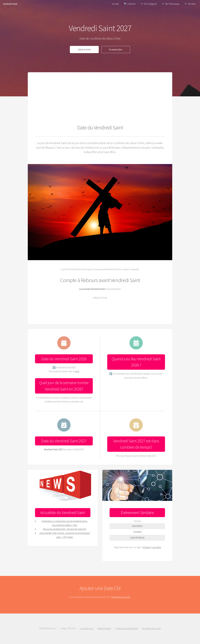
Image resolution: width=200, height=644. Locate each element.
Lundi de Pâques (137, 537)
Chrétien (147, 547)
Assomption (137, 526)
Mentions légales (104, 628)
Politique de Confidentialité (126, 628)
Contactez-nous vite (120, 597)
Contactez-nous (87, 628)
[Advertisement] (100, 100)
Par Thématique (172, 4)
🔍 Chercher (130, 4)
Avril (77, 371)
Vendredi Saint (10, 4)
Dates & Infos (84, 50)
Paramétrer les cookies (151, 628)
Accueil (115, 4)
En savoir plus (116, 50)
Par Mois (192, 4)
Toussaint (137, 531)
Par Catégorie (150, 4)
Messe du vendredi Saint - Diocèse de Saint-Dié (64, 529)
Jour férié (157, 547)
